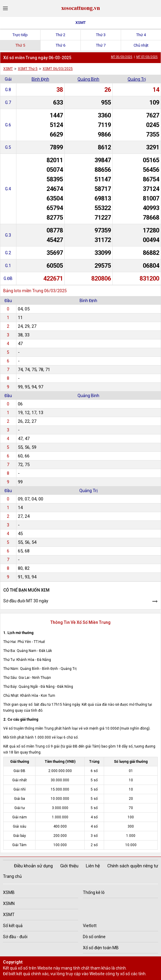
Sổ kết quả (13, 926)
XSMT (81, 23)
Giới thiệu (69, 866)
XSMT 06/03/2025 (58, 69)
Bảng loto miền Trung (23, 291)
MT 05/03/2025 (122, 57)
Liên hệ (93, 866)
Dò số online (94, 937)
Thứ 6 (61, 45)
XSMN (9, 904)
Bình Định (40, 79)
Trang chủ (12, 876)
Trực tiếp (20, 35)
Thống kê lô (94, 892)
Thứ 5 (20, 45)
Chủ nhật (141, 45)
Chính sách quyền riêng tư (133, 866)
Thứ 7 (101, 45)
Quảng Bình (88, 79)
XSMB (9, 892)
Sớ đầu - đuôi (15, 937)
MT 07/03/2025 (147, 57)
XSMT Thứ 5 (28, 69)
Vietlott (90, 926)
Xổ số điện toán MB (101, 948)
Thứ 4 (141, 35)
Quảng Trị (137, 79)
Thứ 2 (61, 35)
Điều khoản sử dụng (33, 866)
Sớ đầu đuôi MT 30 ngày (26, 601)
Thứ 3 (101, 35)
